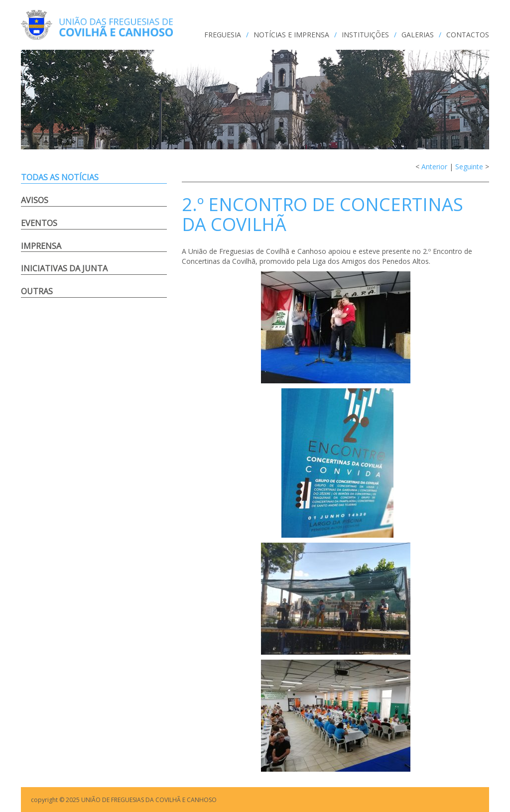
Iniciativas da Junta (64, 268)
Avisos (35, 200)
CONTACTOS (468, 35)
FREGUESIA (223, 35)
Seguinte (469, 167)
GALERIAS (418, 35)
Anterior (434, 167)
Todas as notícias (60, 177)
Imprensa (41, 246)
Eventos (39, 223)
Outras (37, 291)
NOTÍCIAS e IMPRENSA (291, 35)
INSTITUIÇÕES (365, 35)
